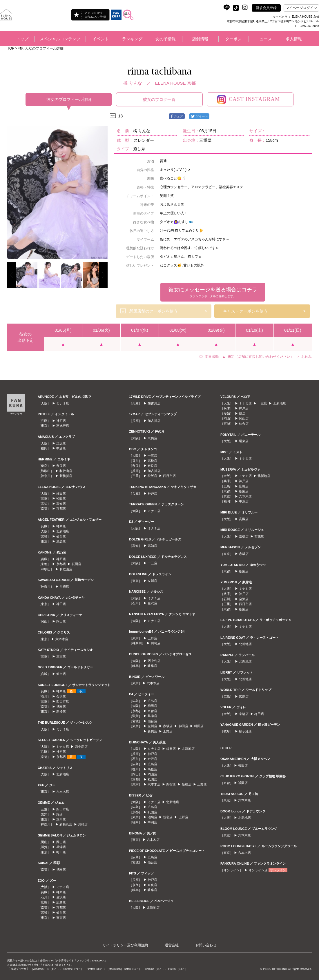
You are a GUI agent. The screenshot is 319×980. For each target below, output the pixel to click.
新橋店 (61, 712)
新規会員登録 (266, 8)
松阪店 (61, 498)
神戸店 (61, 421)
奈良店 (61, 466)
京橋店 (152, 438)
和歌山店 (66, 471)
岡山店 (61, 621)
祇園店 (76, 564)
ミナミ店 (63, 403)
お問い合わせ (206, 945)
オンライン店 (258, 870)
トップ (22, 39)
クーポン (233, 39)
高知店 (61, 504)
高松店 (152, 461)
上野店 (152, 638)
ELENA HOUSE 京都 (175, 83)
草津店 (61, 847)
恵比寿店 (63, 426)
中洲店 (61, 448)
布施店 (259, 536)
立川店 (61, 819)
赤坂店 (168, 726)
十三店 (152, 455)
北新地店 (63, 531)
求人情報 (294, 39)
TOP (11, 48)
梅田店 (61, 493)
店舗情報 (200, 39)
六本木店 (62, 639)
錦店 (59, 814)
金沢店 (61, 696)
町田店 (61, 852)
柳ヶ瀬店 (245, 731)
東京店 (61, 918)
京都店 (61, 509)
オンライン (278, 870)
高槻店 (244, 519)
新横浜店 (66, 476)
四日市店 (63, 701)
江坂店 (61, 443)
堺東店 (244, 441)
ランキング (132, 39)
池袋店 (61, 541)
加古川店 (154, 403)
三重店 (61, 656)
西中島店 (81, 747)
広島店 (61, 902)
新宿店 (171, 784)
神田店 (61, 604)
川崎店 (64, 587)
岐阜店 (152, 666)
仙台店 (61, 536)
